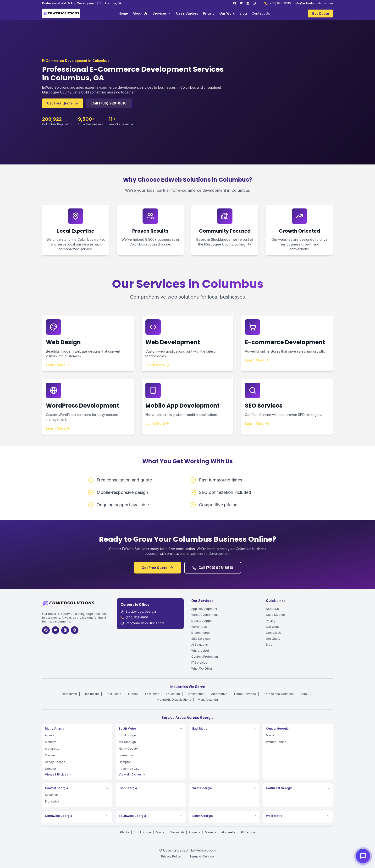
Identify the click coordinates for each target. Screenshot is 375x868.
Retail (304, 694)
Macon (271, 735)
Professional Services (278, 694)
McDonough (127, 742)
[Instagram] (254, 3)
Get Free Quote (63, 103)
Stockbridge (127, 735)
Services (162, 13)
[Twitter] (241, 3)
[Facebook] (235, 3)
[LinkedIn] (248, 3)
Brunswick (52, 801)
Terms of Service (202, 856)
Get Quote (320, 14)
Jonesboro (126, 755)
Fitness (133, 694)
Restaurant (69, 694)
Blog (243, 13)
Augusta (194, 832)
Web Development (205, 615)
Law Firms (152, 694)
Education (173, 694)
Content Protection (205, 657)
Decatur (50, 769)
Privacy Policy (171, 856)
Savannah (52, 795)
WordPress (199, 627)
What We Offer (202, 669)
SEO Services (201, 639)
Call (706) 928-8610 (109, 103)
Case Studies (187, 13)
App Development (204, 609)
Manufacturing (208, 700)
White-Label (200, 651)
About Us (140, 13)
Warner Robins (276, 742)
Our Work (227, 13)
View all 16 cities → (58, 774)
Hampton (125, 762)
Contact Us (261, 13)
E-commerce (201, 633)
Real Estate (114, 694)
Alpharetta (52, 749)
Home (123, 13)
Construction (196, 694)
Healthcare (91, 694)
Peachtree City (129, 769)
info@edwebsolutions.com (314, 3)
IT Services (199, 663)
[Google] (75, 630)
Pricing (209, 13)
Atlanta (50, 735)
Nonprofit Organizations (174, 700)
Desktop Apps (201, 621)
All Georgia (248, 832)
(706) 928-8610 (278, 3)
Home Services (245, 694)
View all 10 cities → (132, 774)
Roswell (51, 755)
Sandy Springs (55, 762)
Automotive (219, 694)
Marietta (51, 742)
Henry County (128, 749)
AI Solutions (200, 645)
